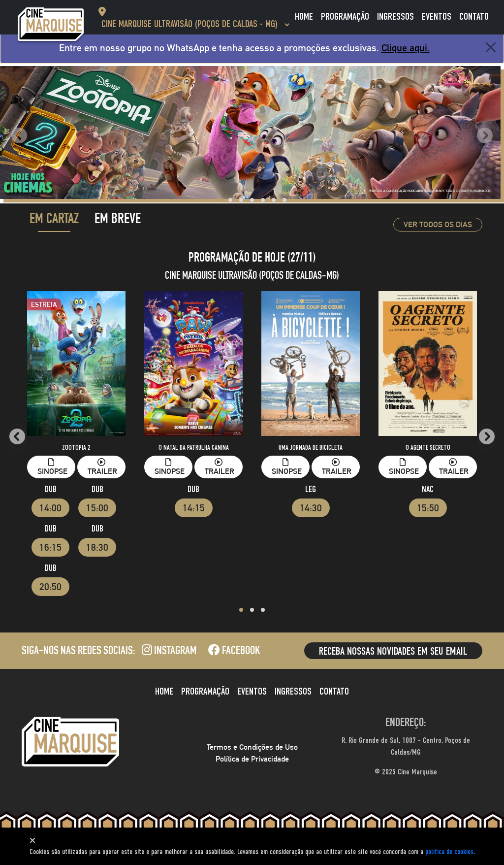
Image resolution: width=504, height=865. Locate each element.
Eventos (437, 17)
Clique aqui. (406, 48)
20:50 (50, 587)
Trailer (102, 467)
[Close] (491, 47)
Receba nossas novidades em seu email (393, 652)
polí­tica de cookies (449, 852)
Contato (474, 17)
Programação (345, 17)
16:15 (50, 547)
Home (304, 17)
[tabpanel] (252, 435)
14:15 (194, 508)
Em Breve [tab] (118, 220)
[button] (220, 200)
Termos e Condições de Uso (252, 747)
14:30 (311, 508)
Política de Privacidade (252, 759)
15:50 (428, 508)
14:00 (50, 508)
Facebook (234, 652)
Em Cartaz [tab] (54, 220)
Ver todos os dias (438, 224)
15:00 (97, 508)
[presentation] (19, 136)
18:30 (97, 547)
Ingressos (395, 17)
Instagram (169, 652)
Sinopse (52, 467)
